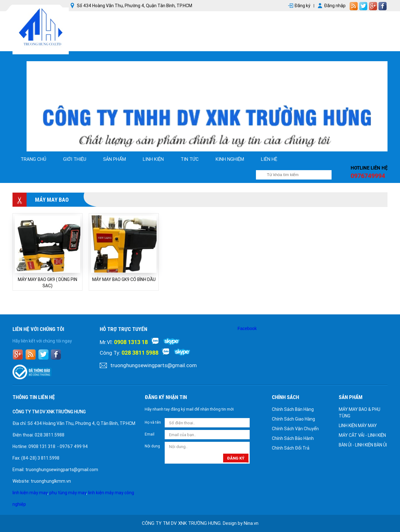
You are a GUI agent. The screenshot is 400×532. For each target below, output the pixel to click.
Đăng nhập (335, 6)
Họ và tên (153, 422)
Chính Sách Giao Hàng (293, 419)
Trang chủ (33, 159)
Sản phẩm (115, 159)
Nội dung (152, 446)
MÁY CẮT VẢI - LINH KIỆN (362, 435)
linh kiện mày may (30, 493)
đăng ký (236, 458)
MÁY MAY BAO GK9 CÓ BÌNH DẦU (124, 279)
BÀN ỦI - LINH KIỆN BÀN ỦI (363, 445)
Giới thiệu (75, 159)
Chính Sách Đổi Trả (291, 448)
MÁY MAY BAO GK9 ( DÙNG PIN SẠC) (47, 283)
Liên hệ (269, 159)
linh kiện (153, 159)
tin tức (190, 159)
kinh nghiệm (230, 159)
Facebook (247, 328)
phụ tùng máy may (68, 493)
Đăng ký (302, 6)
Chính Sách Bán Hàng (293, 409)
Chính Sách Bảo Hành (293, 438)
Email (150, 434)
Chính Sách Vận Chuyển (295, 429)
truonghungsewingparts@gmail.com (154, 365)
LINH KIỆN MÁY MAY (358, 426)
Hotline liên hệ (369, 168)
